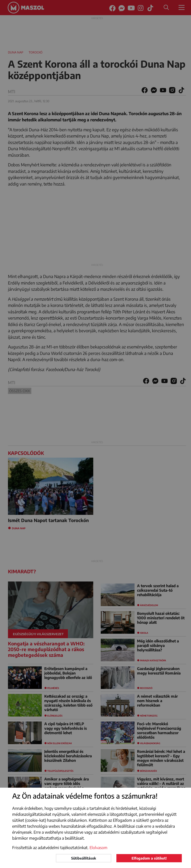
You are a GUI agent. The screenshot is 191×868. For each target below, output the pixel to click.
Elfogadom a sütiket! (149, 858)
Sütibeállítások (84, 858)
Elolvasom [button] (98, 848)
